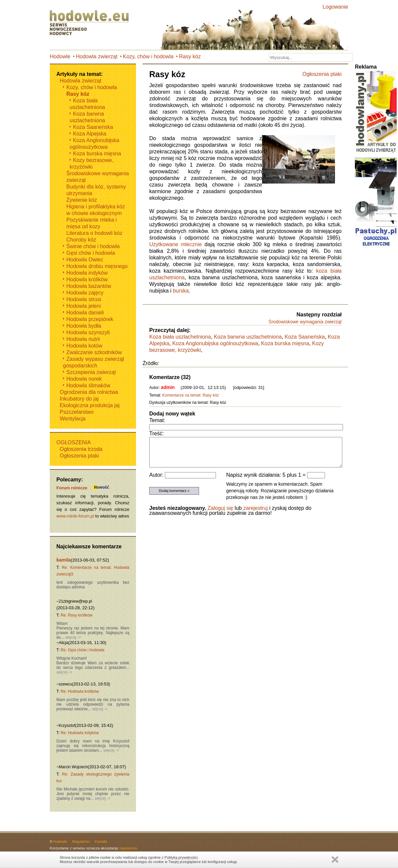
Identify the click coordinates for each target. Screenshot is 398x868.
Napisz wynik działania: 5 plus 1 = (267, 475)
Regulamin (81, 841)
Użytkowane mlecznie (176, 244)
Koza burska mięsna (285, 343)
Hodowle (60, 56)
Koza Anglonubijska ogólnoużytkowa (215, 343)
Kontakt (101, 841)
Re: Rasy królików (77, 615)
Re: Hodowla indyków (80, 733)
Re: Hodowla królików (80, 691)
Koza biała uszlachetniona (180, 337)
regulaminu (128, 848)
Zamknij (335, 860)
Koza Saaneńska (305, 337)
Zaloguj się (220, 508)
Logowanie (335, 7)
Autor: (157, 475)
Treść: (157, 434)
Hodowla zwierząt (97, 56)
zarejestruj (255, 508)
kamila (64, 560)
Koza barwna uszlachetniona (248, 337)
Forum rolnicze (72, 488)
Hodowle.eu (91, 23)
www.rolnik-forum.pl (75, 516)
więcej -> (72, 637)
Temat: (157, 420)
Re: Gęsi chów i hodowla (83, 650)
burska (181, 291)
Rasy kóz (190, 56)
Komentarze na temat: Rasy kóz (191, 395)
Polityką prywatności (181, 857)
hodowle (60, 841)
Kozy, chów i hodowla (148, 56)
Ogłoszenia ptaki (322, 74)
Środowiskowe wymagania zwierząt (305, 322)
